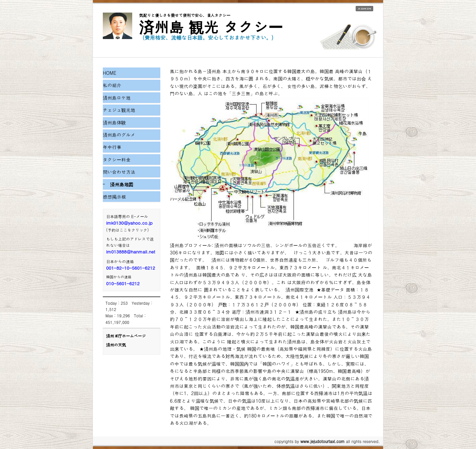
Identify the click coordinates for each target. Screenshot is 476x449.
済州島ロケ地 (117, 98)
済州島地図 (122, 184)
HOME (110, 73)
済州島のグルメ (119, 135)
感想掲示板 (114, 197)
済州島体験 (114, 122)
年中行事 (112, 147)
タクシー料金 (117, 159)
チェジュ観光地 (119, 110)
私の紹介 (112, 85)
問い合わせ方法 (119, 172)
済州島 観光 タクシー (211, 26)
